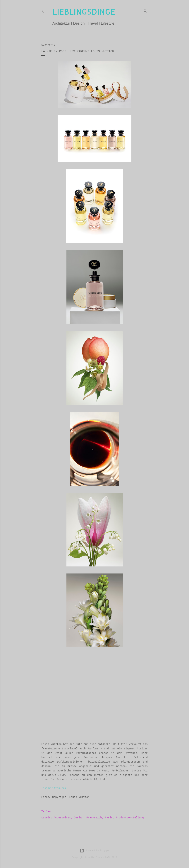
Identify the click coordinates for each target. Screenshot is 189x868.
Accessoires (62, 818)
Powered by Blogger (94, 851)
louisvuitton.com (54, 788)
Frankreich (94, 818)
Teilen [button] (46, 812)
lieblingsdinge (84, 12)
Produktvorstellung (130, 818)
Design (78, 818)
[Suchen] (145, 10)
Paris (109, 818)
